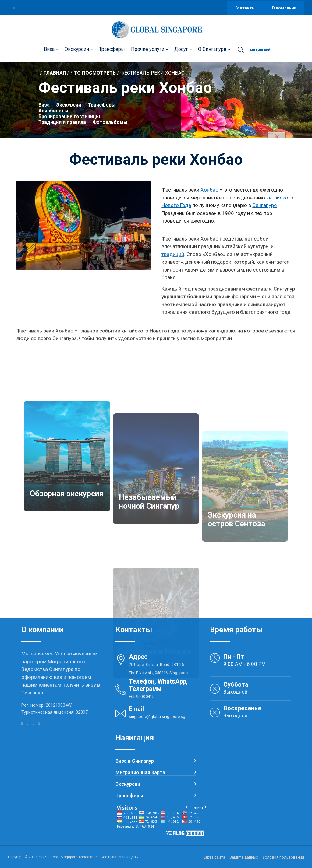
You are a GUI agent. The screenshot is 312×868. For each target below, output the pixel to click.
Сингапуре (264, 206)
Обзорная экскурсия (67, 567)
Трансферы (112, 49)
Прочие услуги (150, 49)
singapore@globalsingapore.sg (157, 717)
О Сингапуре (214, 49)
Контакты (245, 8)
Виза (51, 49)
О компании (284, 8)
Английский (260, 50)
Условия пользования (283, 857)
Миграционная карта (140, 773)
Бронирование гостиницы (69, 118)
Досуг (183, 49)
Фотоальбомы (110, 124)
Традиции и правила (62, 124)
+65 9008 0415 (142, 696)
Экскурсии (79, 49)
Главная (55, 74)
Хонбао (209, 191)
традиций (173, 279)
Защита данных (244, 857)
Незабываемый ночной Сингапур (149, 578)
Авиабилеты (53, 112)
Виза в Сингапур (135, 761)
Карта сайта (214, 857)
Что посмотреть (93, 74)
